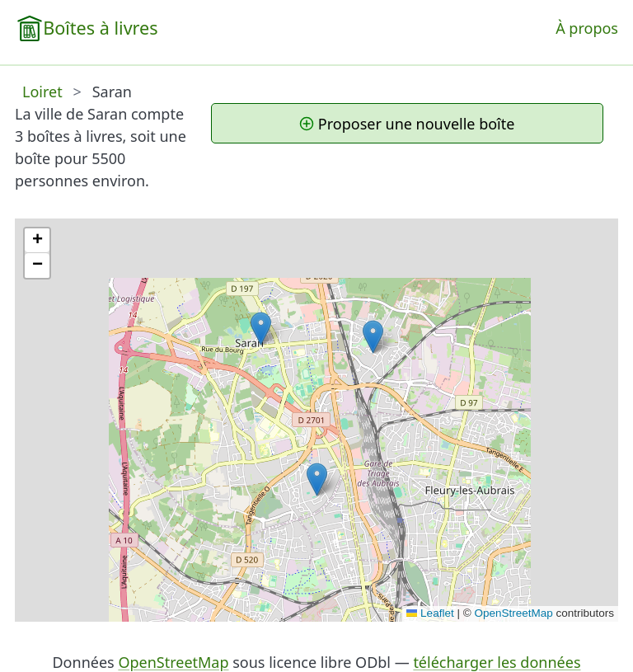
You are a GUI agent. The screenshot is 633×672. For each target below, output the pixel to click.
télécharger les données (497, 662)
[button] (261, 329)
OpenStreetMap (513, 613)
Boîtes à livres (100, 28)
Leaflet (430, 613)
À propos (587, 28)
